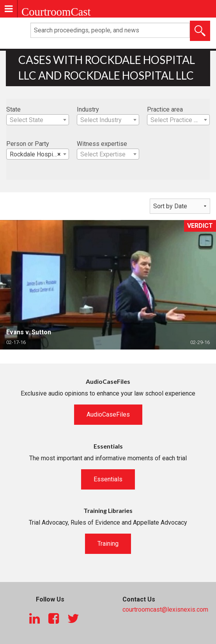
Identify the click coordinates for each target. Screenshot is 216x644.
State (13, 109)
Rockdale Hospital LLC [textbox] (39, 154)
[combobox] (38, 120)
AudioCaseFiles (108, 414)
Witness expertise (102, 144)
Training (108, 544)
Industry (88, 109)
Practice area (165, 109)
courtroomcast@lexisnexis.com (165, 609)
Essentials (108, 479)
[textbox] (38, 120)
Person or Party (28, 144)
